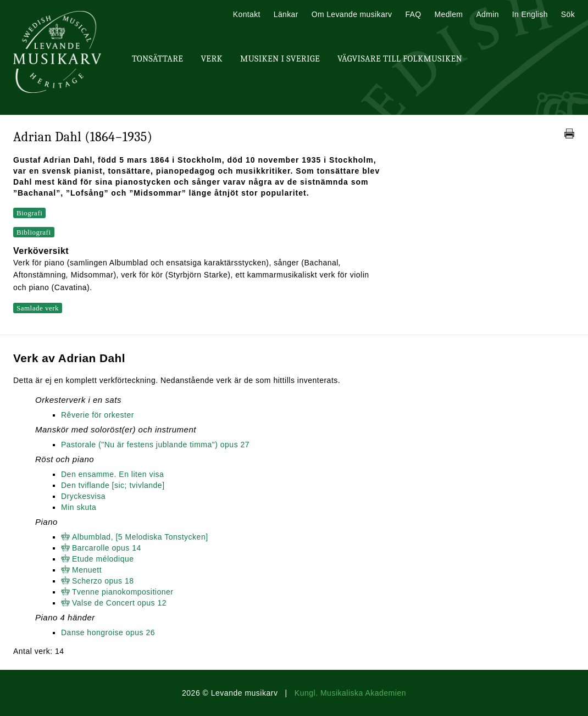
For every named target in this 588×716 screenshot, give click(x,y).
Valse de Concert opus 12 (119, 603)
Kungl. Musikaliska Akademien (350, 693)
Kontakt (247, 14)
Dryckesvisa (83, 496)
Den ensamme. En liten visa (112, 474)
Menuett (87, 570)
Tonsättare (157, 59)
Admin (487, 14)
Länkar (286, 14)
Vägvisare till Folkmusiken (400, 59)
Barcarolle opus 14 (107, 548)
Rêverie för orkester (98, 415)
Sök (568, 14)
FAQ (413, 14)
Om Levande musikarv (352, 14)
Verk (212, 59)
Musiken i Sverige (280, 59)
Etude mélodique (103, 559)
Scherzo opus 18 (103, 581)
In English (530, 14)
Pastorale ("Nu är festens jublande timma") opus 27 (155, 445)
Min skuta (79, 507)
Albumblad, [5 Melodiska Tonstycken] (140, 537)
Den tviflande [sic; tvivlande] (113, 485)
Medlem (448, 14)
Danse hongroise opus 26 (108, 632)
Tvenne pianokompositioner (123, 592)
